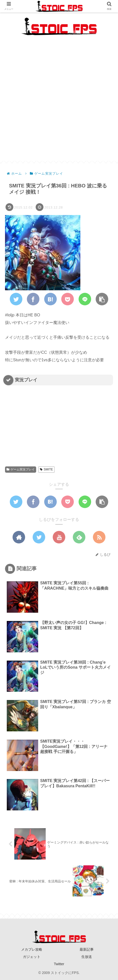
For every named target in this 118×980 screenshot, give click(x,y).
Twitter (59, 964)
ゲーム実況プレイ (21, 469)
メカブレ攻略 (32, 949)
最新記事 (87, 949)
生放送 (87, 957)
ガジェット (32, 957)
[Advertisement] (59, 102)
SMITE (46, 469)
